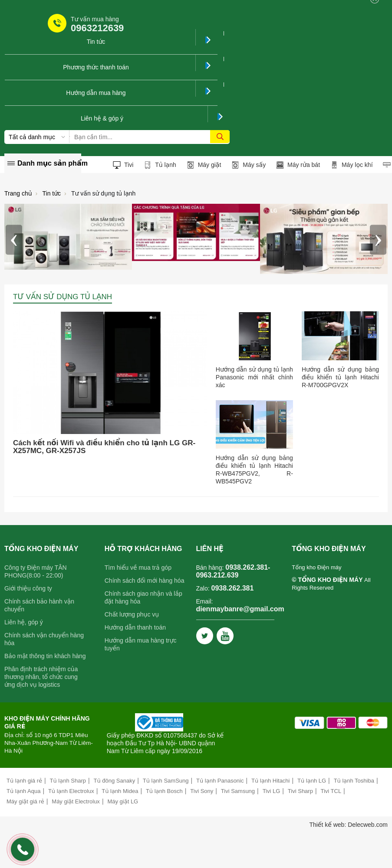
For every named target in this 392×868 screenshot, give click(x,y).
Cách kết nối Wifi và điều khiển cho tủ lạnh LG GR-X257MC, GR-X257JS (104, 447)
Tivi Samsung (238, 791)
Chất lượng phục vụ (132, 614)
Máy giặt (204, 165)
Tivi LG (272, 791)
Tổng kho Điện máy (316, 567)
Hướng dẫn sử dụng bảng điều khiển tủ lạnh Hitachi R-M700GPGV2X (340, 377)
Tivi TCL (331, 791)
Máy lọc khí (352, 165)
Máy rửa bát (298, 165)
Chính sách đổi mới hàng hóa (145, 581)
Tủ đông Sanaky (115, 781)
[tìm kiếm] (220, 137)
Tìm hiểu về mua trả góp (138, 568)
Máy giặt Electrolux (76, 801)
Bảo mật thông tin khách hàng (45, 656)
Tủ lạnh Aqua (23, 791)
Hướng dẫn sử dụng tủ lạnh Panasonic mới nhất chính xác (254, 377)
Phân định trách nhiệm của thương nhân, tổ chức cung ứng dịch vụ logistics (41, 677)
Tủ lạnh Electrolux (71, 791)
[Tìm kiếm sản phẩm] (150, 137)
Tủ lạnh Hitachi (270, 781)
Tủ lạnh (160, 165)
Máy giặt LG (123, 801)
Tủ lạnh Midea (120, 791)
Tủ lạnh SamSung (166, 781)
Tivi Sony (202, 791)
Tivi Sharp (300, 791)
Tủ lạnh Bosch (164, 791)
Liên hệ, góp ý (24, 622)
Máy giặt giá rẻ (25, 801)
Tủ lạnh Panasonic (220, 781)
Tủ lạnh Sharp (68, 781)
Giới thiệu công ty (28, 588)
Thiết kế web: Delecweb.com (348, 825)
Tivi (123, 165)
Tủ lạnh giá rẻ (24, 781)
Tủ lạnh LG (312, 781)
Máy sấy (249, 165)
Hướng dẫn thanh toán (135, 627)
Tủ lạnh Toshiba (354, 781)
